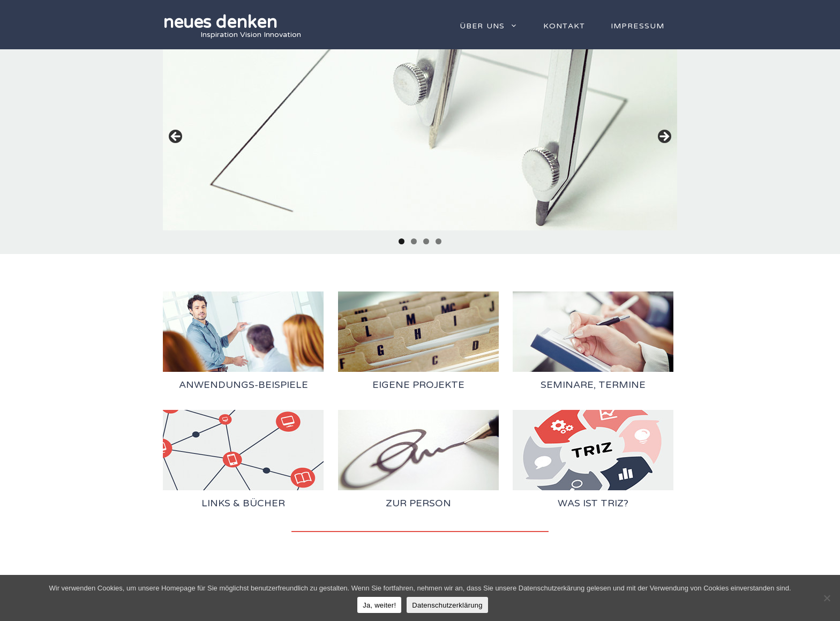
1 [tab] (402, 241)
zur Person (418, 503)
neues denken (220, 23)
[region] (420, 140)
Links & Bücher (243, 503)
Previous (176, 137)
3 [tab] (426, 241)
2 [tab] (414, 241)
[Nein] (827, 598)
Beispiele (283, 385)
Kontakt (564, 26)
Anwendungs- (219, 385)
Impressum (637, 26)
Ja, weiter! (379, 605)
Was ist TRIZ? (593, 503)
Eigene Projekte (418, 385)
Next (664, 137)
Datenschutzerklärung (447, 605)
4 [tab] (438, 241)
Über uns (495, 26)
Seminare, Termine (593, 385)
